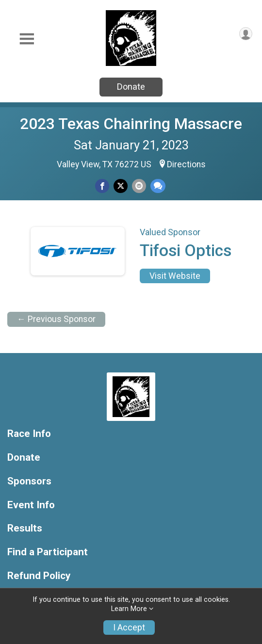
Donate (131, 87)
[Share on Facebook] (102, 186)
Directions (186, 164)
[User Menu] (246, 34)
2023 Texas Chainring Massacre (131, 124)
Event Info (31, 505)
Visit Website (175, 276)
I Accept (129, 628)
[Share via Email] (139, 186)
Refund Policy (39, 576)
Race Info (29, 434)
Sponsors (29, 481)
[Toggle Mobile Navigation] (27, 39)
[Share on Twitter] (121, 186)
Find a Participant (48, 552)
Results (25, 528)
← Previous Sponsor (56, 319)
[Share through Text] (158, 186)
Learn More (129, 609)
